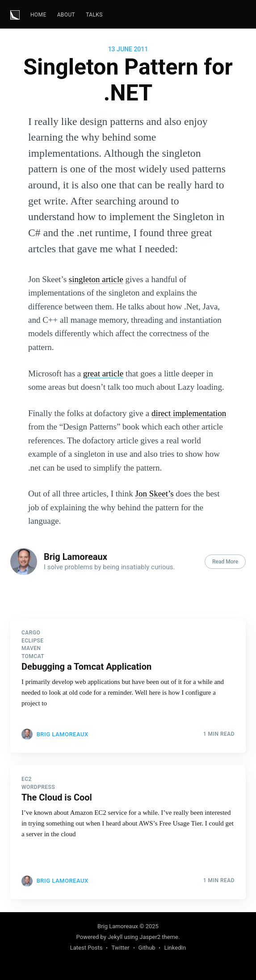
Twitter (120, 948)
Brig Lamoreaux (76, 557)
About (66, 15)
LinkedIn (175, 948)
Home (38, 15)
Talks (94, 15)
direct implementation (189, 413)
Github (147, 948)
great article (103, 373)
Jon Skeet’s (155, 494)
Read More (225, 562)
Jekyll (115, 937)
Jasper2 (150, 937)
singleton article (96, 279)
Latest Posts (86, 948)
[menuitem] (38, 15)
